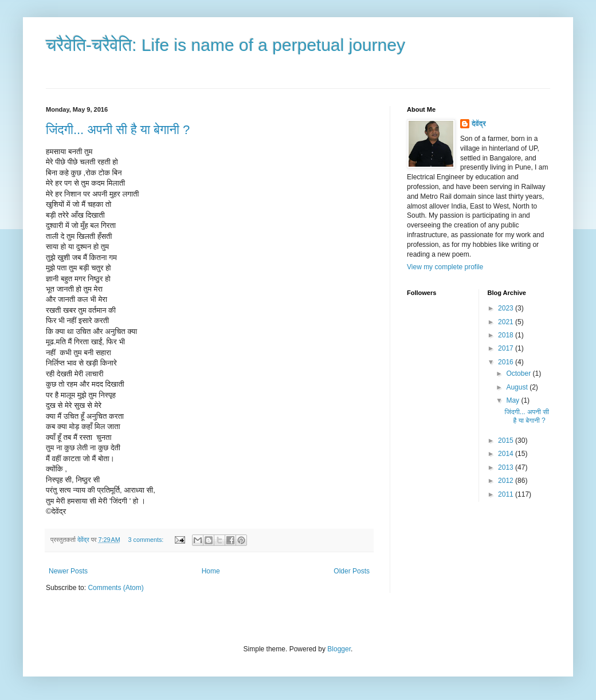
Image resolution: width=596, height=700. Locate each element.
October (519, 373)
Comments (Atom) (115, 588)
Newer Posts (68, 571)
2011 (507, 494)
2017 (507, 348)
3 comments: (147, 540)
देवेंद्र (479, 124)
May (513, 400)
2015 (507, 441)
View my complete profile (445, 267)
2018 (507, 335)
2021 (507, 322)
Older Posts (352, 571)
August (518, 387)
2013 (507, 467)
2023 (507, 308)
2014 (507, 454)
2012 (507, 481)
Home (211, 571)
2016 (507, 362)
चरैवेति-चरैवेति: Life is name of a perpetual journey (226, 45)
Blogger (339, 649)
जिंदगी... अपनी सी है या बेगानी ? (118, 130)
